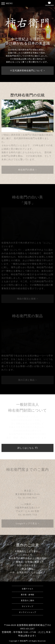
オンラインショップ (27, 612)
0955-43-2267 (30, 482)
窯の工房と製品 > (27, 380)
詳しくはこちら (26, 448)
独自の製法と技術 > (27, 299)
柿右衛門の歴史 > (27, 170)
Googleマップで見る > (27, 523)
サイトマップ (28, 606)
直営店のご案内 (27, 601)
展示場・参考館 (27, 595)
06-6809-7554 (30, 515)
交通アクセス (28, 589)
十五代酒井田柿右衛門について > (27, 71)
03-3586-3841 (30, 498)
